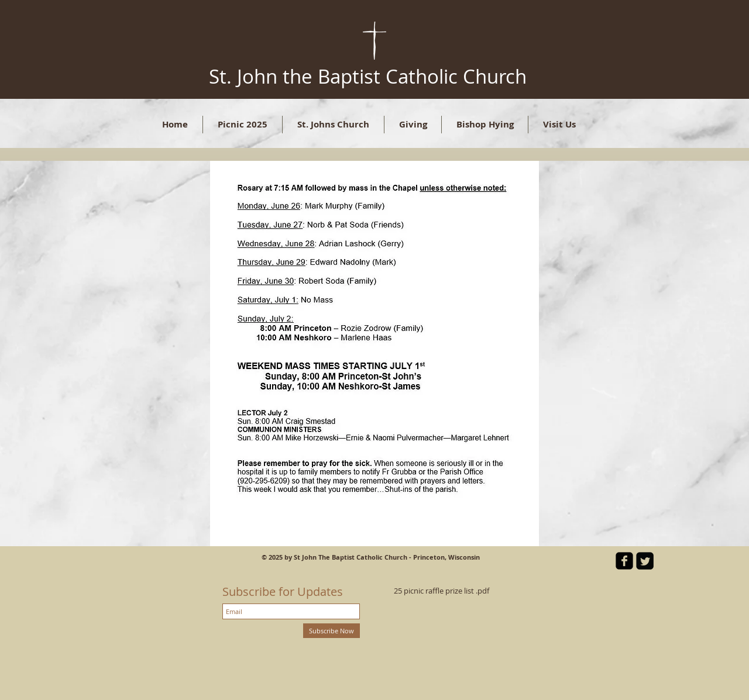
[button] (333, 125)
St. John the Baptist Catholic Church (368, 76)
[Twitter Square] (645, 561)
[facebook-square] (624, 561)
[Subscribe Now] (331, 631)
